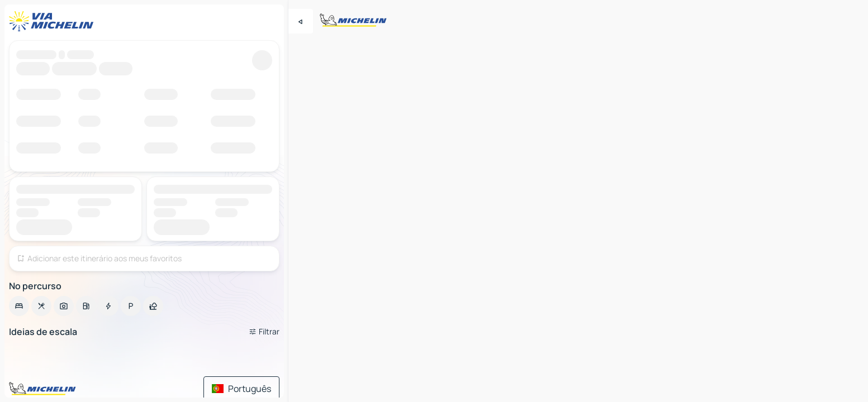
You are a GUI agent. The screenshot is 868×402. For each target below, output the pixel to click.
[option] (19, 306)
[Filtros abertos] (264, 332)
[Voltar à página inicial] (54, 21)
